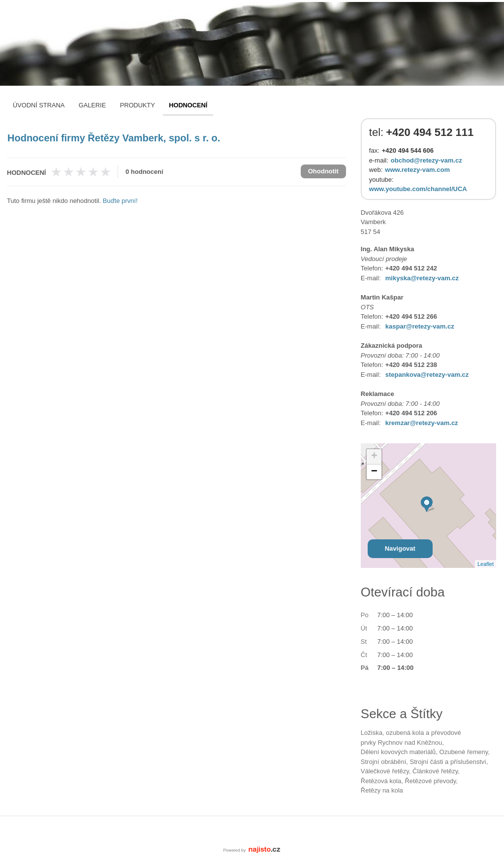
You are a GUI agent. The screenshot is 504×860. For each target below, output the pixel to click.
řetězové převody (430, 781)
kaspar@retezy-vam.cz (420, 326)
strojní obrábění (384, 762)
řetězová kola (381, 781)
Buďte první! (120, 201)
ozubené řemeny (464, 752)
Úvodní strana (39, 105)
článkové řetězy (435, 771)
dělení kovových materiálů (398, 752)
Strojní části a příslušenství (448, 762)
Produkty (138, 105)
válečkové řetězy (385, 771)
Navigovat (400, 548)
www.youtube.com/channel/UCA (418, 189)
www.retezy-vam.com (417, 170)
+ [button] (374, 457)
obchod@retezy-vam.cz (426, 160)
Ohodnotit (323, 171)
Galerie (92, 105)
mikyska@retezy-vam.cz (422, 278)
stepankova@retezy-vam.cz (427, 375)
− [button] (374, 472)
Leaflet (486, 564)
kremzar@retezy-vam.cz (422, 423)
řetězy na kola (382, 790)
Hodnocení (188, 105)
